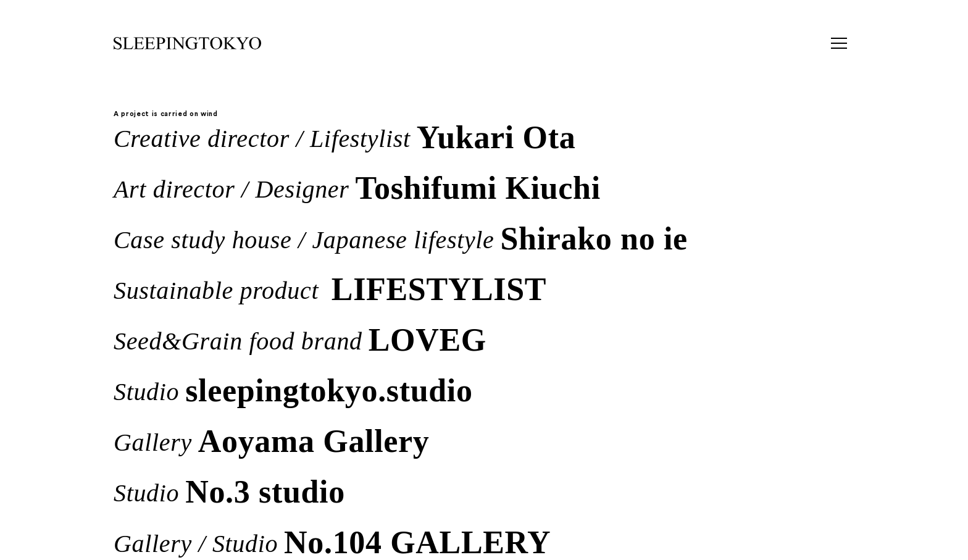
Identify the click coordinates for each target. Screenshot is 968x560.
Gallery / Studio (332, 541)
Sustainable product (330, 288)
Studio (293, 390)
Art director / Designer (357, 187)
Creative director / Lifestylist (344, 136)
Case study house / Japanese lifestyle (401, 238)
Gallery (271, 440)
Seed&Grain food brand (300, 339)
